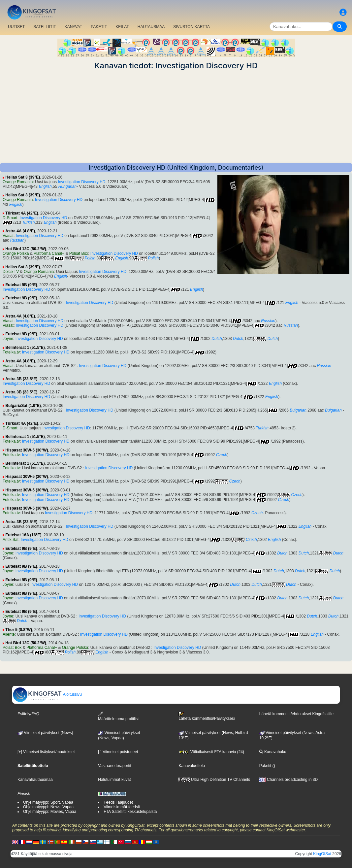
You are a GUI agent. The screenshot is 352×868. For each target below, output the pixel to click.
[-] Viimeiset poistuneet (118, 752)
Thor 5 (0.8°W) (19, 630)
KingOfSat (322, 854)
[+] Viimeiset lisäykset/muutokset (46, 752)
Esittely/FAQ (28, 714)
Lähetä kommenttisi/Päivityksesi (207, 716)
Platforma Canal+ (49, 253)
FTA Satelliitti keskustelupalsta (130, 812)
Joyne (8, 339)
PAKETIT (99, 27)
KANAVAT (73, 27)
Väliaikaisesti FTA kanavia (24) (211, 752)
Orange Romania (18, 182)
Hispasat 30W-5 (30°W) (27, 450)
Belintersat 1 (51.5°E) (25, 348)
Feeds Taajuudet (118, 802)
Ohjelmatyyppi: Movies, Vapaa (50, 812)
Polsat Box (79, 253)
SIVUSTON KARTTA (192, 27)
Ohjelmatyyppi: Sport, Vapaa (48, 802)
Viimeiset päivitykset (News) (45, 733)
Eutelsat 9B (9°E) (21, 285)
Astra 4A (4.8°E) (20, 231)
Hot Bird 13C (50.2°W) (26, 249)
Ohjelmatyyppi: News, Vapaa (48, 807)
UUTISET (16, 27)
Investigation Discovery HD (81, 182)
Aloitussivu (47, 694)
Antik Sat (11, 540)
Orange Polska (16, 253)
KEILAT (122, 27)
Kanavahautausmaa (35, 780)
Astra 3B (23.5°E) (21, 379)
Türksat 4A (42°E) (22, 213)
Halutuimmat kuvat (114, 780)
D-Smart (10, 218)
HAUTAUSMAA (151, 27)
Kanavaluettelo (192, 766)
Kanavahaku (273, 752)
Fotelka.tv (11, 352)
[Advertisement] (176, 117)
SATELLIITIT (45, 27)
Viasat (8, 236)
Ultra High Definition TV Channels (214, 780)
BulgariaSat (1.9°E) (23, 406)
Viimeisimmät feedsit (122, 807)
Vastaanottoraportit (115, 766)
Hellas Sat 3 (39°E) (23, 177)
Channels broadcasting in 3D (288, 780)
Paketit (265, 766)
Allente (9, 634)
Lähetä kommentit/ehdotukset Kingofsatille (296, 714)
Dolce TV (11, 272)
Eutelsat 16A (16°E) (23, 535)
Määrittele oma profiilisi (118, 716)
